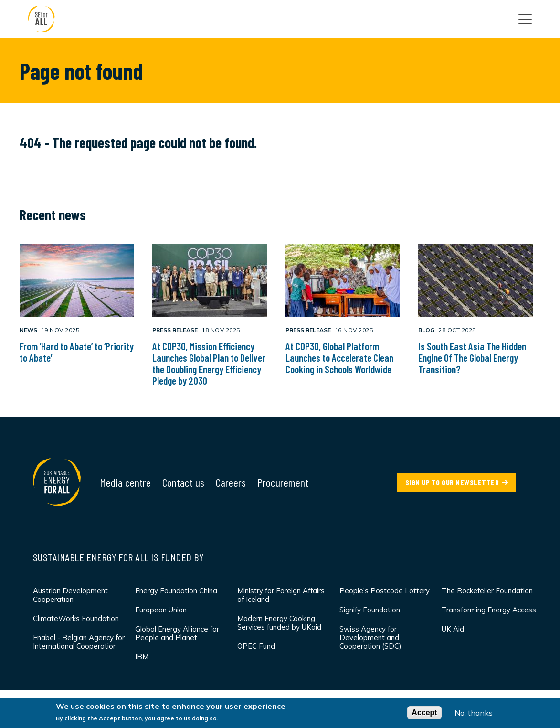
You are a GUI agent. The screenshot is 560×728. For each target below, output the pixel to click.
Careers (231, 482)
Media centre (125, 482)
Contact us (183, 482)
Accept (424, 712)
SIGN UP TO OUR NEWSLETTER (452, 482)
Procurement (283, 482)
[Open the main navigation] (525, 19)
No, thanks (474, 713)
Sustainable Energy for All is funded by (118, 557)
